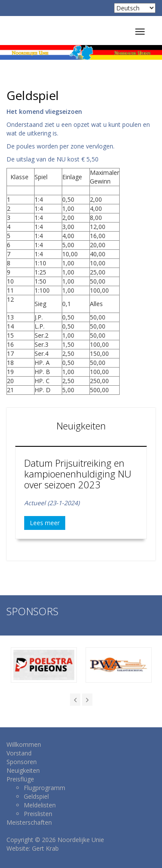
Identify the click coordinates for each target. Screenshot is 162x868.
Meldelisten (40, 805)
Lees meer (45, 523)
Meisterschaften (29, 822)
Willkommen (24, 744)
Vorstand (19, 753)
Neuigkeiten (23, 770)
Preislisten (38, 814)
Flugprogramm (44, 788)
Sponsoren (22, 762)
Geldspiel (36, 796)
